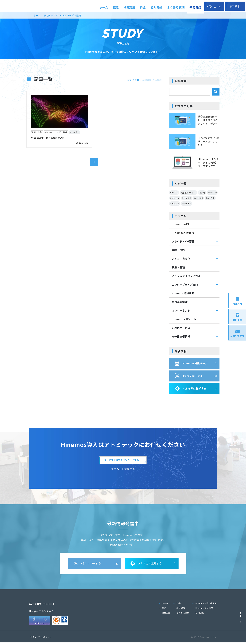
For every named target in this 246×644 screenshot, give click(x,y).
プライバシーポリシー (41, 639)
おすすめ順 (130, 79)
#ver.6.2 (175, 198)
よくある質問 (183, 614)
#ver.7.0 (212, 192)
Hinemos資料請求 (204, 610)
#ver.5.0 (210, 198)
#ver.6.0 (198, 198)
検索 (216, 92)
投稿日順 (145, 79)
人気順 (158, 79)
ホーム (37, 15)
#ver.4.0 (186, 203)
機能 (164, 610)
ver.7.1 (174, 192)
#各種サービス (188, 192)
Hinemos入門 (180, 224)
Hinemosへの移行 (183, 233)
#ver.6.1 (186, 198)
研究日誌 (48, 15)
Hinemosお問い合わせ (206, 605)
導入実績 (181, 610)
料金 (179, 605)
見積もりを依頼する (123, 470)
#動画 (202, 192)
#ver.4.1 (175, 203)
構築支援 (166, 614)
